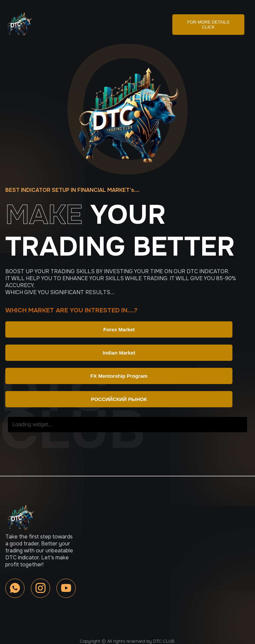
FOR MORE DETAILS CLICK (208, 25)
